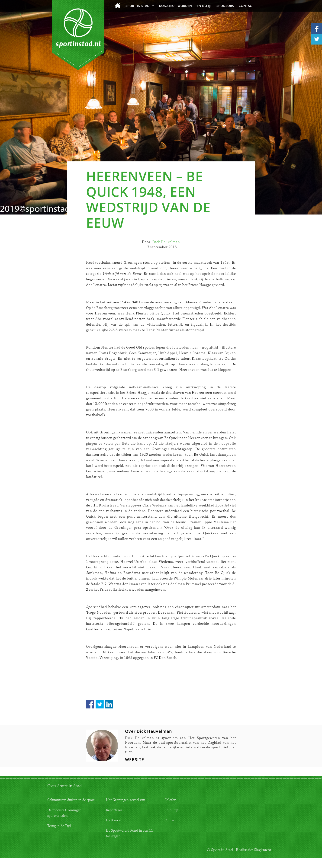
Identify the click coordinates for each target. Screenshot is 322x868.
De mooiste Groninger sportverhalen (64, 813)
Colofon (170, 800)
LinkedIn (109, 704)
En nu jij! (204, 6)
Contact (246, 6)
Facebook (90, 704)
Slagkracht (263, 850)
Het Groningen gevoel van (126, 800)
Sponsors (225, 6)
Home (118, 6)
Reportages (114, 810)
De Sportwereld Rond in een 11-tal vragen (130, 833)
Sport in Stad (137, 6)
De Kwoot (113, 820)
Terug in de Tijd (59, 826)
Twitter (100, 704)
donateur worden (175, 6)
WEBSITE (135, 759)
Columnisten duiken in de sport (71, 800)
